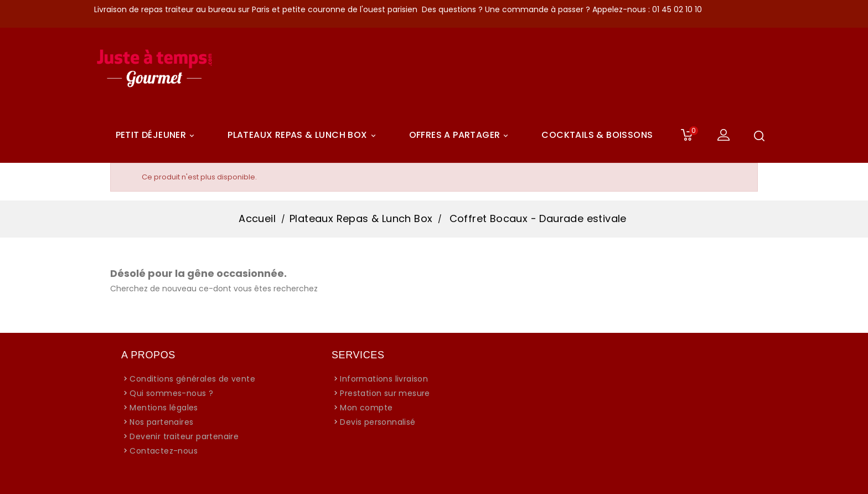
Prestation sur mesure (385, 393)
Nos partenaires (161, 422)
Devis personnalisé (378, 422)
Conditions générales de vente (192, 379)
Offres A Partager (461, 135)
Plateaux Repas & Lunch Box (303, 135)
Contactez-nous (164, 451)
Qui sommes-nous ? (171, 393)
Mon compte (366, 408)
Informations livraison (384, 379)
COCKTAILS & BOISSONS (597, 135)
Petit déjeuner (157, 135)
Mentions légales (164, 408)
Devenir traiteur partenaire (184, 436)
